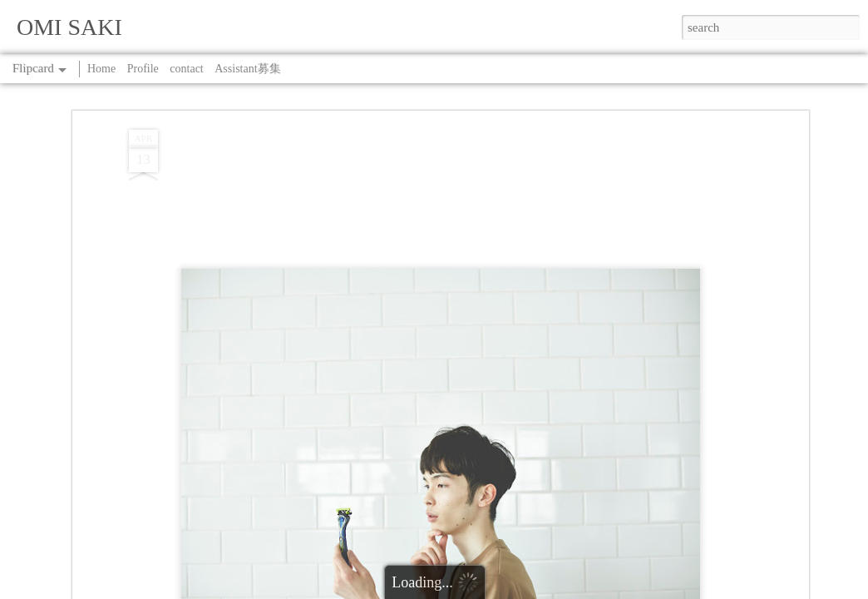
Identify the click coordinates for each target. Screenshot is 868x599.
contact (186, 69)
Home (101, 69)
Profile (143, 69)
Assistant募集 (247, 69)
